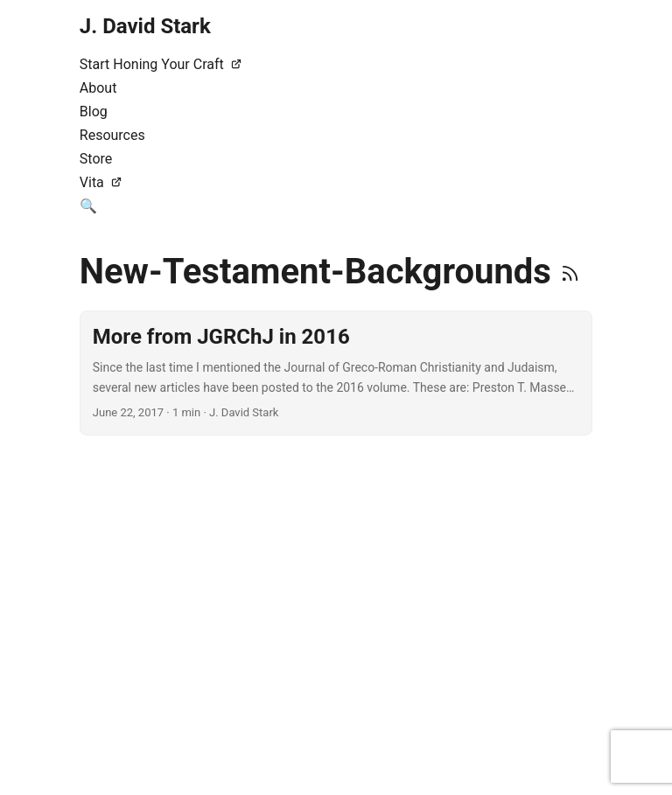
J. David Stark (145, 26)
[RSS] (570, 272)
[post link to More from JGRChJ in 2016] (336, 373)
